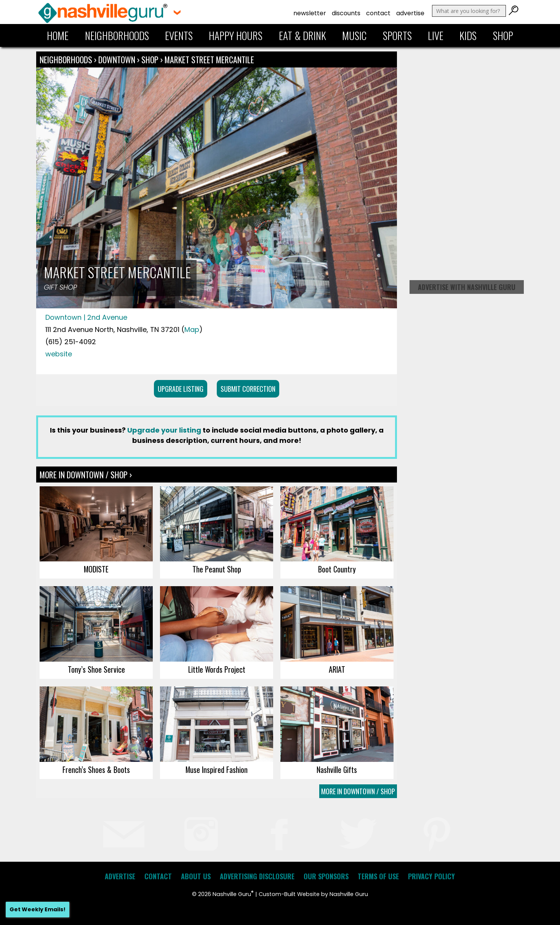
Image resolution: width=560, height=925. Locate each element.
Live (436, 35)
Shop (503, 35)
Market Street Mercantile (209, 59)
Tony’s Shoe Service (96, 669)
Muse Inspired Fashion (217, 769)
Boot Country (337, 569)
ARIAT (337, 669)
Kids (468, 35)
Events (179, 35)
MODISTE (96, 569)
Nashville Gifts (337, 769)
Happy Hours (236, 35)
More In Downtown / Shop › (86, 475)
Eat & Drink (302, 35)
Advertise (410, 13)
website (59, 354)
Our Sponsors (326, 876)
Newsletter (310, 13)
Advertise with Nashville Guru (467, 287)
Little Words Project (217, 669)
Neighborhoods (117, 35)
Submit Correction (248, 389)
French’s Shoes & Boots (96, 769)
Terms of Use (378, 876)
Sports (397, 35)
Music (354, 35)
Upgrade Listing (181, 389)
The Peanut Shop (217, 569)
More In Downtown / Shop (358, 791)
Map (192, 329)
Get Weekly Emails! (38, 909)
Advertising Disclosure (257, 876)
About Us (196, 876)
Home (58, 35)
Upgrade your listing (164, 430)
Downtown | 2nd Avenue (86, 317)
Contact (378, 13)
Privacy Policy (431, 876)
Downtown (118, 59)
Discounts (346, 13)
